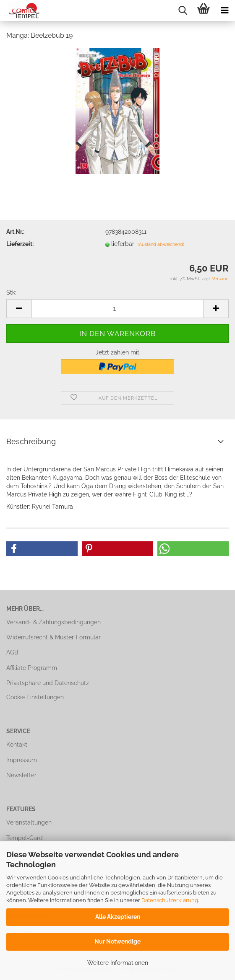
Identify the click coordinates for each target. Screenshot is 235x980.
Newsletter (21, 775)
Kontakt (17, 745)
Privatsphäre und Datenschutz (48, 683)
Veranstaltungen (29, 822)
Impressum (22, 760)
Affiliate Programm (32, 668)
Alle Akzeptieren (118, 917)
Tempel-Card (25, 838)
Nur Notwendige (117, 941)
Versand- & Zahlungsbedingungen (54, 622)
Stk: (11, 292)
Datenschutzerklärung (170, 900)
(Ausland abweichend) (161, 244)
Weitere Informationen (118, 963)
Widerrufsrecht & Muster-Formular (54, 637)
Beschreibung (31, 441)
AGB (12, 652)
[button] (42, 549)
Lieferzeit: (20, 244)
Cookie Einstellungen (35, 697)
